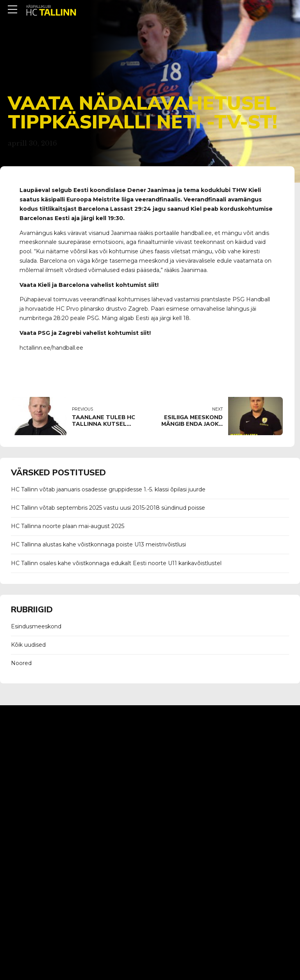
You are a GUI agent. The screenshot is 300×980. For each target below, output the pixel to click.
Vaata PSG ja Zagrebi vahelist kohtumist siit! (85, 333)
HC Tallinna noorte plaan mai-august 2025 (68, 526)
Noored (21, 663)
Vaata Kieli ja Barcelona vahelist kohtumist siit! (89, 285)
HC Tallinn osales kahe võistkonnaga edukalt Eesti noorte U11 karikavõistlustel (116, 563)
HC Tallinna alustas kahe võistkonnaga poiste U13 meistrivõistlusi (98, 544)
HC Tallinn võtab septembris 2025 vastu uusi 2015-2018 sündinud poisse (108, 508)
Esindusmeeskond (36, 626)
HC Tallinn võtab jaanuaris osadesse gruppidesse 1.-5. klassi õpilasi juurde (108, 489)
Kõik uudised (28, 645)
